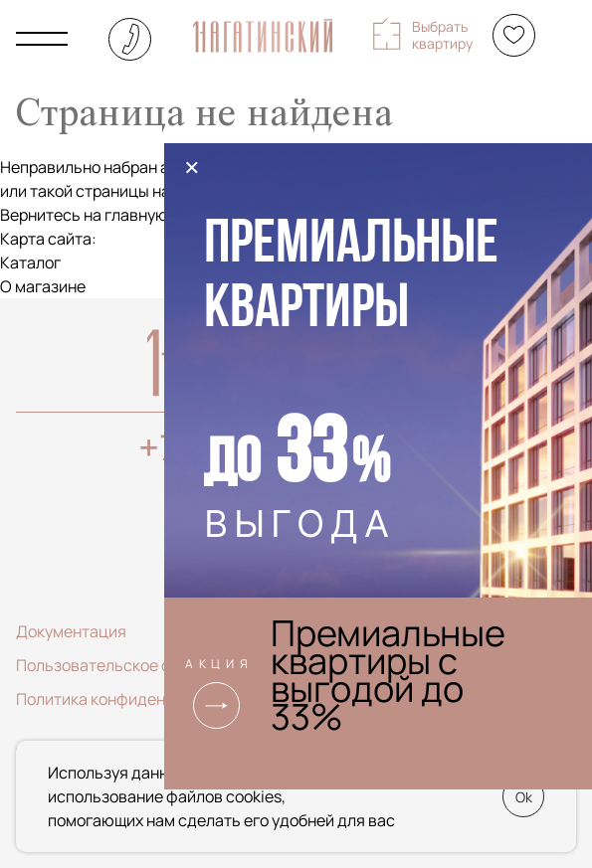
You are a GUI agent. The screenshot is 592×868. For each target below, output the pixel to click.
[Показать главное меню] (42, 39)
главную (136, 215)
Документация (71, 631)
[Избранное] (514, 35)
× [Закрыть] (192, 167)
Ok (524, 797)
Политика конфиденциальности (135, 699)
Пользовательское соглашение (134, 665)
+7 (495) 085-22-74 (130, 39)
